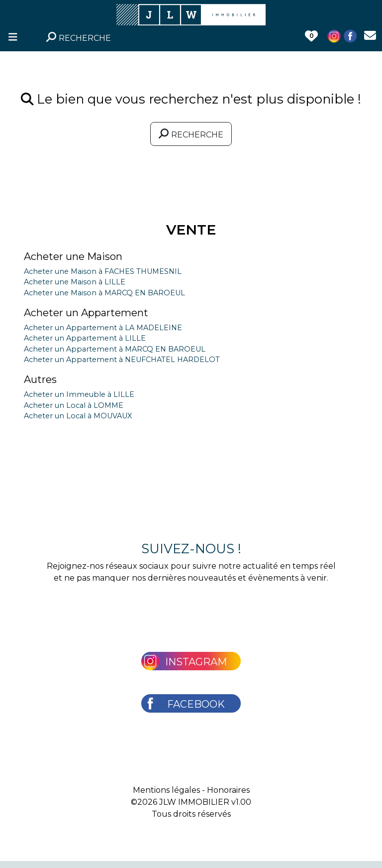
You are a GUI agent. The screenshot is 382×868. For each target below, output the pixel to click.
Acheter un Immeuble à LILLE (79, 394)
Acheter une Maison (73, 256)
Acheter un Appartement (86, 313)
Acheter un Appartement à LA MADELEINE (103, 328)
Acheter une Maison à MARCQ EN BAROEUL (104, 293)
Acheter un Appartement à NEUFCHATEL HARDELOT (122, 360)
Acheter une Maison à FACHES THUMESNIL (103, 271)
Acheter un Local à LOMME (74, 405)
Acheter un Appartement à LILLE (85, 338)
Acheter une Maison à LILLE (75, 282)
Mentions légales (166, 790)
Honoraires (228, 790)
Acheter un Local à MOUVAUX (78, 416)
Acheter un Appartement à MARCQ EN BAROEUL (115, 349)
